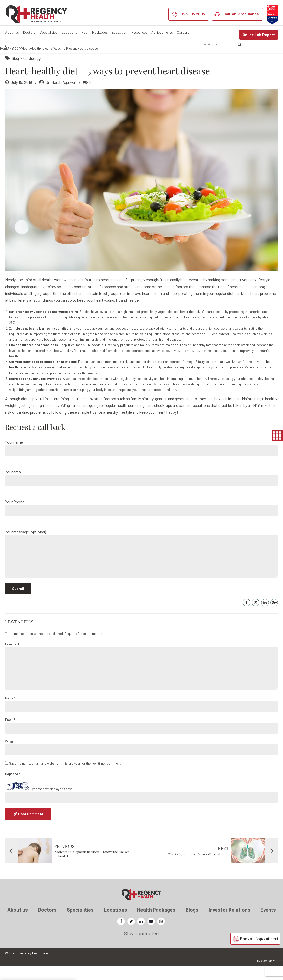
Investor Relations (229, 924)
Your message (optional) (141, 568)
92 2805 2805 (193, 14)
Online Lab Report (259, 35)
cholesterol (83, 398)
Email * (10, 734)
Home (4, 62)
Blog (15, 62)
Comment (12, 658)
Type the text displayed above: (52, 803)
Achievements (162, 32)
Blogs (192, 924)
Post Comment (31, 828)
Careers (183, 32)
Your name (141, 462)
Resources (139, 32)
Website (11, 755)
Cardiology (32, 72)
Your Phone (141, 522)
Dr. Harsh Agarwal (61, 96)
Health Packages (94, 32)
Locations (69, 32)
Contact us (14, 46)
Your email (141, 492)
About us (12, 32)
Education (119, 32)
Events (268, 924)
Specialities (48, 32)
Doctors (29, 32)
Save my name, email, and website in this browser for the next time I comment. (65, 777)
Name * (10, 712)
